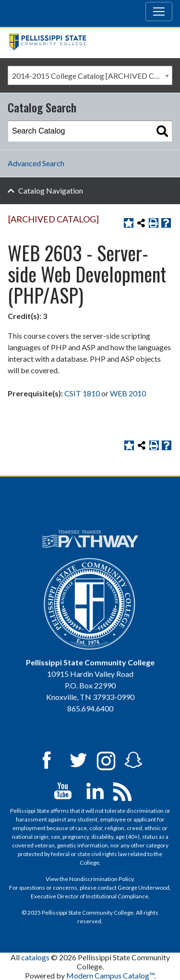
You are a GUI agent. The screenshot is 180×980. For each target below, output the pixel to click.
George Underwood (144, 888)
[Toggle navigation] (159, 12)
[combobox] (90, 75)
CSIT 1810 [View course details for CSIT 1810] (82, 393)
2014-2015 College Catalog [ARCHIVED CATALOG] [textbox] (92, 76)
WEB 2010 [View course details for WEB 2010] (128, 393)
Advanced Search (36, 163)
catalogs (35, 957)
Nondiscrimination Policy (101, 879)
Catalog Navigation (51, 190)
